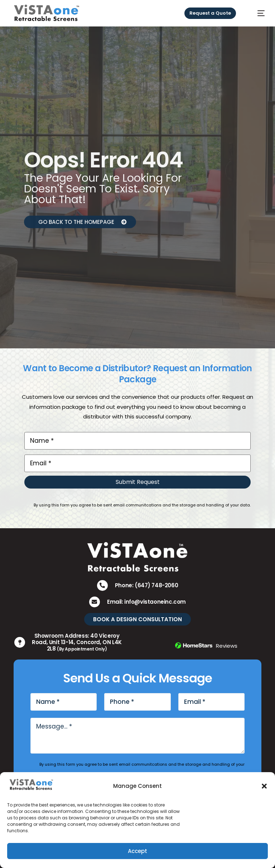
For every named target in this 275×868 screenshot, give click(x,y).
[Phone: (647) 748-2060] (102, 585)
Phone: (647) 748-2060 (147, 585)
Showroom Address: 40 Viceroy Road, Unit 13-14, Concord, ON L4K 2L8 (77, 642)
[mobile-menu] (256, 13)
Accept (137, 851)
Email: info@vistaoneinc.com (146, 602)
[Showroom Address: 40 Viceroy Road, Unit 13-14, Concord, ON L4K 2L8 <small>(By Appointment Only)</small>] (20, 642)
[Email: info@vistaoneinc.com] (95, 602)
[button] (264, 786)
